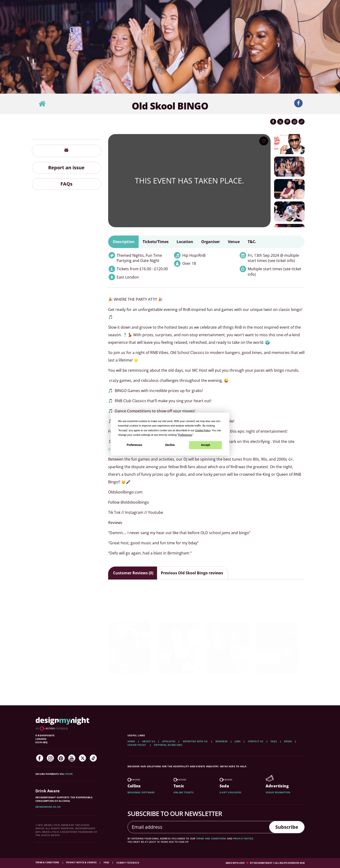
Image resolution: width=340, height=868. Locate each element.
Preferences (135, 445)
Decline (170, 445)
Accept (206, 445)
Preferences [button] (185, 435)
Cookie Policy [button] (203, 430)
